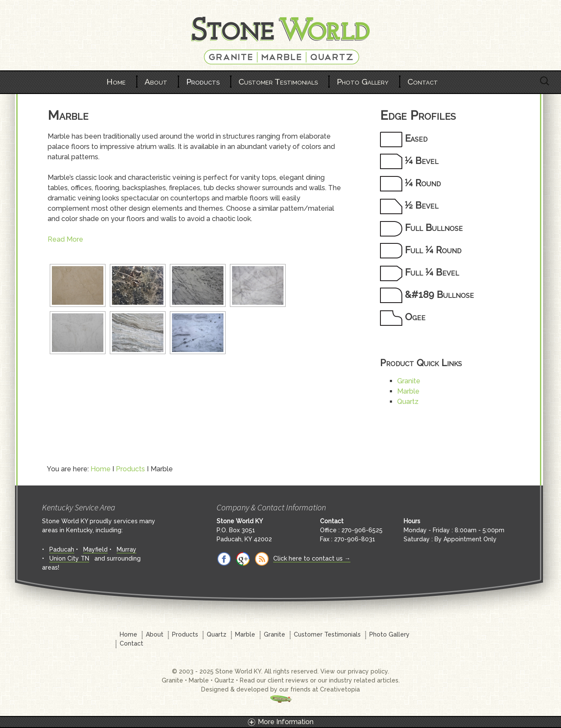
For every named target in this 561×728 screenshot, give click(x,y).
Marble (408, 391)
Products (203, 82)
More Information (286, 722)
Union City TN (69, 558)
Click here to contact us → (312, 558)
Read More (65, 239)
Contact (423, 82)
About (156, 82)
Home (116, 82)
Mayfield (95, 549)
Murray (127, 549)
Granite (409, 381)
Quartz (408, 402)
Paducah (62, 549)
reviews (297, 680)
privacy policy (368, 671)
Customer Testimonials (278, 82)
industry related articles (364, 680)
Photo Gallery (363, 82)
